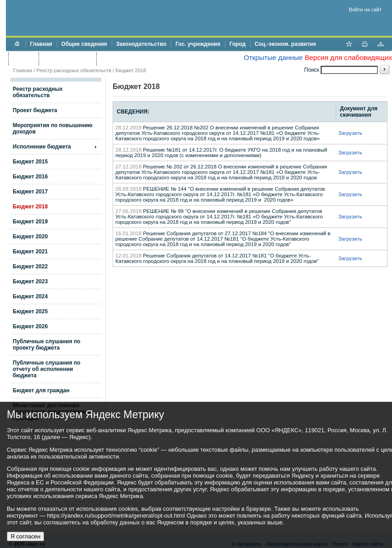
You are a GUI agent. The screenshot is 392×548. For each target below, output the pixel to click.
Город (238, 44)
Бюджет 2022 (30, 267)
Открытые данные (273, 57)
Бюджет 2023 (30, 281)
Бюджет (23, 59)
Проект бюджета (35, 110)
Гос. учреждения (198, 44)
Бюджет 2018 (30, 207)
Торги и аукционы (67, 59)
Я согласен (25, 536)
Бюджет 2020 (30, 237)
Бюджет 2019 (30, 222)
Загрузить (350, 133)
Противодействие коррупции (140, 59)
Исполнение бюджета (42, 147)
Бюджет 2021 (30, 252)
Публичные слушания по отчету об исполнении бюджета (47, 369)
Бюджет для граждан (41, 390)
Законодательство (141, 44)
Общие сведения (84, 44)
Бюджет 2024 (30, 296)
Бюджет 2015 (30, 162)
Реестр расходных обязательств (74, 70)
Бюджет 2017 (30, 192)
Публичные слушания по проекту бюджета (47, 345)
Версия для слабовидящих (348, 57)
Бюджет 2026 (30, 326)
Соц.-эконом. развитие (285, 44)
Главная (41, 44)
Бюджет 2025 (30, 311)
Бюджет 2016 (30, 177)
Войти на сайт (365, 10)
